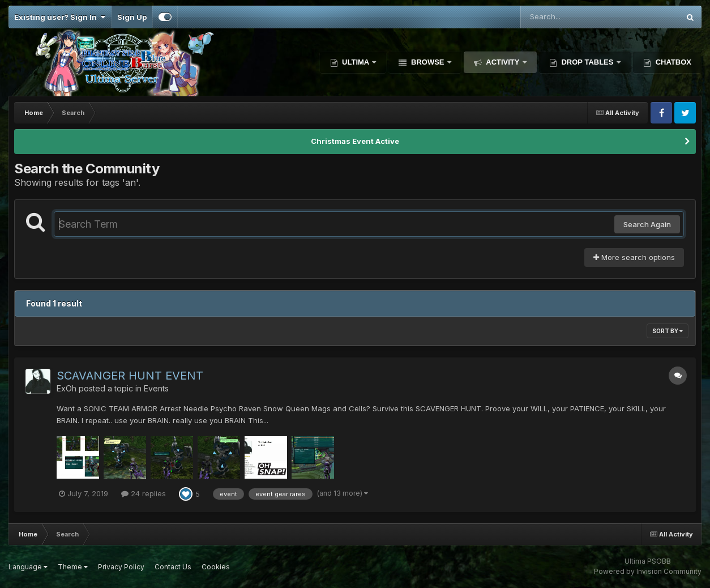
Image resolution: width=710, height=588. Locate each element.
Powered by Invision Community (648, 571)
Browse (427, 62)
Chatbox (672, 62)
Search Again (647, 224)
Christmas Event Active (355, 141)
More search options (634, 257)
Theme (73, 567)
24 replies (144, 493)
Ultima (356, 62)
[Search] (569, 17)
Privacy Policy (121, 567)
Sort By (668, 331)
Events (156, 388)
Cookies (216, 567)
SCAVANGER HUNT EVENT (130, 376)
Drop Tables (587, 62)
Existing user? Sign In (60, 17)
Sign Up (132, 17)
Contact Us (173, 567)
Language (28, 567)
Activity (503, 62)
